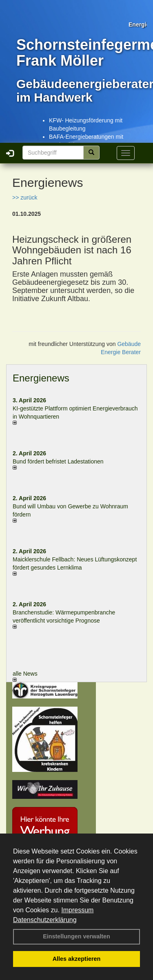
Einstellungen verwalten (76, 936)
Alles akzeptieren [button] (77, 959)
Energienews (41, 378)
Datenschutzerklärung (45, 920)
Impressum (77, 910)
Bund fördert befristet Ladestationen (58, 461)
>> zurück (25, 197)
